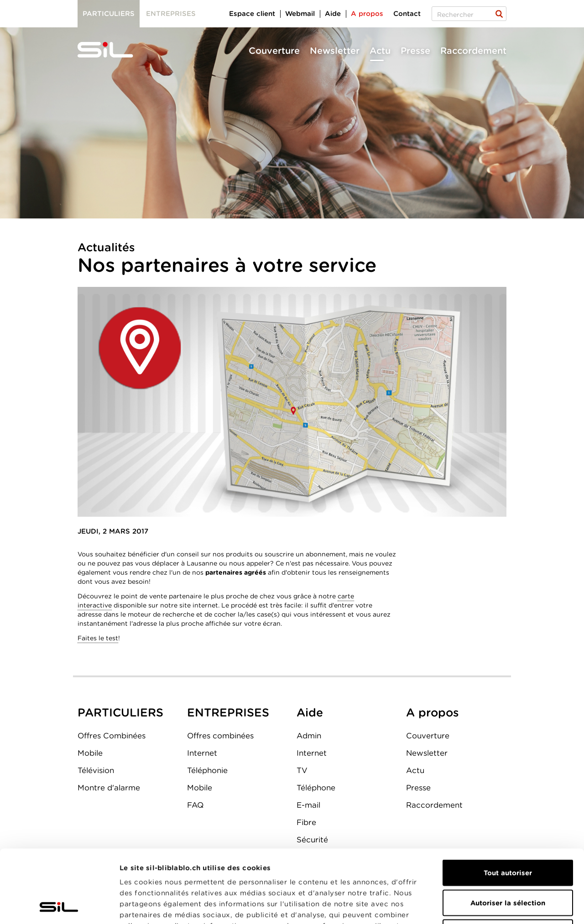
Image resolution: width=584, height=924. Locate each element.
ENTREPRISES (228, 712)
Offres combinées (220, 736)
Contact (407, 14)
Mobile (90, 753)
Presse (415, 51)
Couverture (274, 51)
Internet (202, 753)
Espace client (252, 14)
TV (302, 770)
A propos (367, 14)
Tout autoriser (508, 805)
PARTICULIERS (120, 712)
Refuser (508, 864)
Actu (380, 51)
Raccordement (473, 51)
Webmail (300, 14)
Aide (333, 14)
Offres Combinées (112, 736)
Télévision (96, 770)
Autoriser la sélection (508, 835)
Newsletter (335, 51)
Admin (309, 736)
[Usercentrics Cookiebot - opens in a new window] (59, 906)
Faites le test (98, 638)
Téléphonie (207, 770)
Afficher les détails (514, 906)
